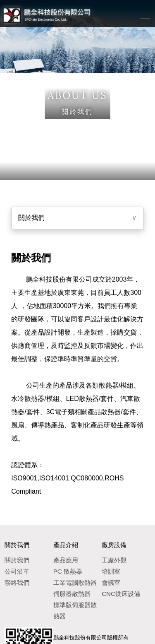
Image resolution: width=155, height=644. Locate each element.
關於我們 (31, 218)
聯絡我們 (17, 582)
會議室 (111, 582)
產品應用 (66, 560)
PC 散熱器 (68, 571)
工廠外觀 (114, 560)
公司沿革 (17, 571)
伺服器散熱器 (72, 594)
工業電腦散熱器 (75, 582)
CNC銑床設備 (121, 594)
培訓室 (111, 571)
